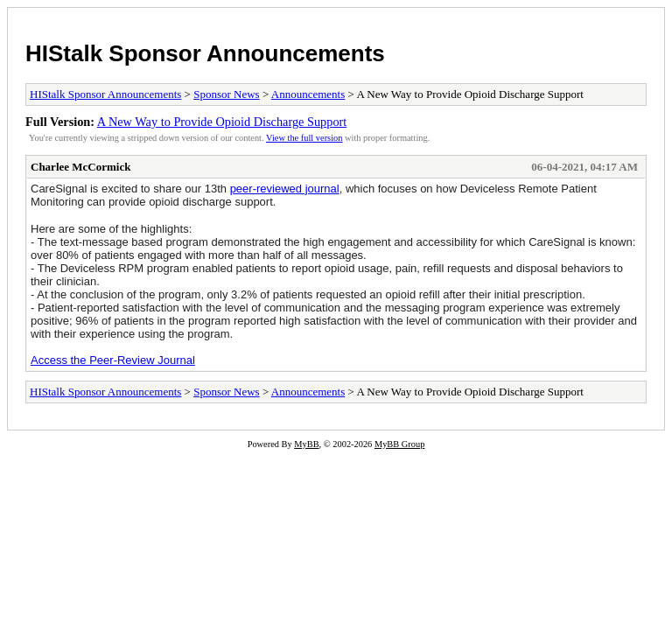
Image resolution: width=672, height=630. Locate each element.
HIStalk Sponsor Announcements (205, 53)
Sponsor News (226, 94)
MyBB (306, 444)
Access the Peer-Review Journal (113, 360)
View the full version (304, 138)
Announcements (308, 94)
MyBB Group (399, 444)
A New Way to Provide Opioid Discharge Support (222, 122)
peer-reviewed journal (285, 189)
